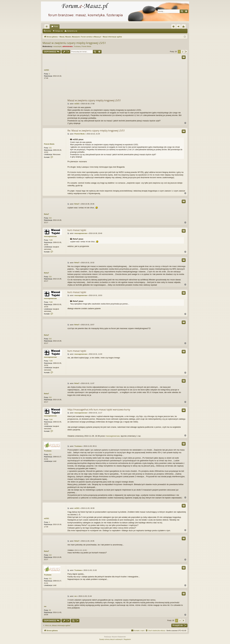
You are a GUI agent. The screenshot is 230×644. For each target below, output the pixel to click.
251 (50, 454)
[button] (186, 52)
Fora (56, 26)
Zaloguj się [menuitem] (179, 27)
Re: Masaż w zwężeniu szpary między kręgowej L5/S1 (96, 131)
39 (50, 610)
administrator (68, 46)
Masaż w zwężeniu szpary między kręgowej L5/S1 (74, 43)
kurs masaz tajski (77, 230)
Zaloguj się (59, 31)
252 (50, 218)
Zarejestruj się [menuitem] (184, 27)
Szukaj (48, 31)
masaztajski (57, 46)
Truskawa (77, 46)
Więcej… (47, 27)
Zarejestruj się (72, 31)
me (45, 606)
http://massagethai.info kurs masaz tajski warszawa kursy (99, 410)
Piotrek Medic (86, 46)
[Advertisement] (138, 77)
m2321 (46, 70)
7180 (51, 240)
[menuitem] (174, 26)
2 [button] (183, 52)
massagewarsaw (50, 236)
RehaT (46, 214)
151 (50, 148)
